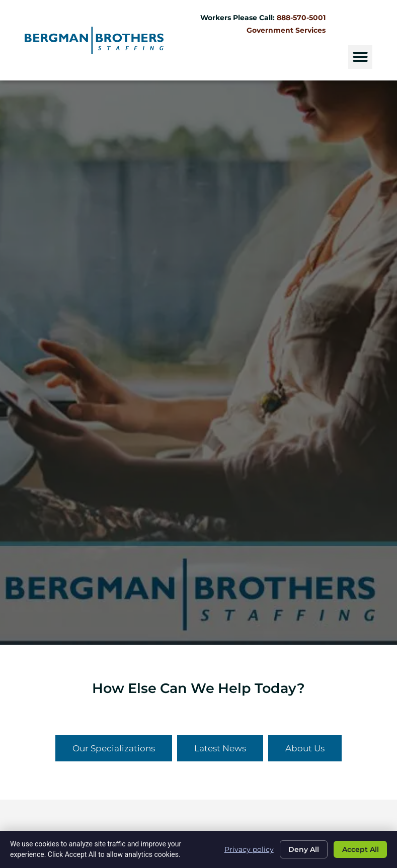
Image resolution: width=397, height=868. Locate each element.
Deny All (301, 849)
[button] (360, 57)
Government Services (286, 30)
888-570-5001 (301, 18)
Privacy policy (246, 849)
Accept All (360, 849)
